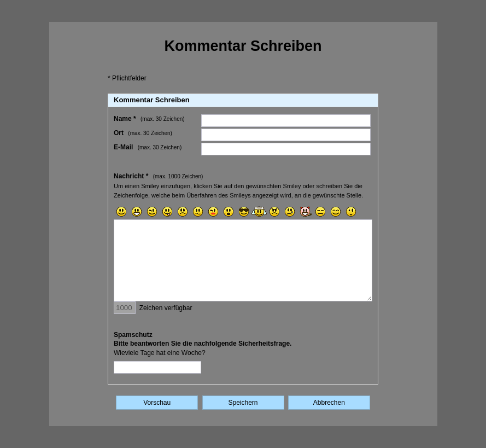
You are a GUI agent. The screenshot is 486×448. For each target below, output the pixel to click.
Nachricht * (158, 176)
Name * (149, 119)
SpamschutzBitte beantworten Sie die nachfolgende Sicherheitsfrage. (203, 344)
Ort (143, 133)
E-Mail (148, 147)
